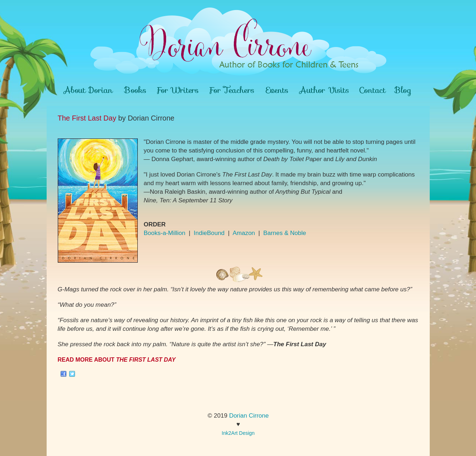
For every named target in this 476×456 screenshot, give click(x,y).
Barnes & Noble (285, 233)
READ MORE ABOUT (117, 360)
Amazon (244, 233)
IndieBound (209, 233)
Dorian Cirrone (249, 416)
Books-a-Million (165, 233)
